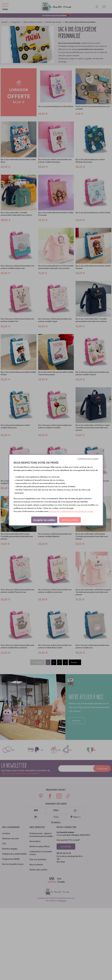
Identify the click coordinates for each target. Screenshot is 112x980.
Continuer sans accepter (88, 458)
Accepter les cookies (44, 520)
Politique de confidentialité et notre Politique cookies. (71, 511)
